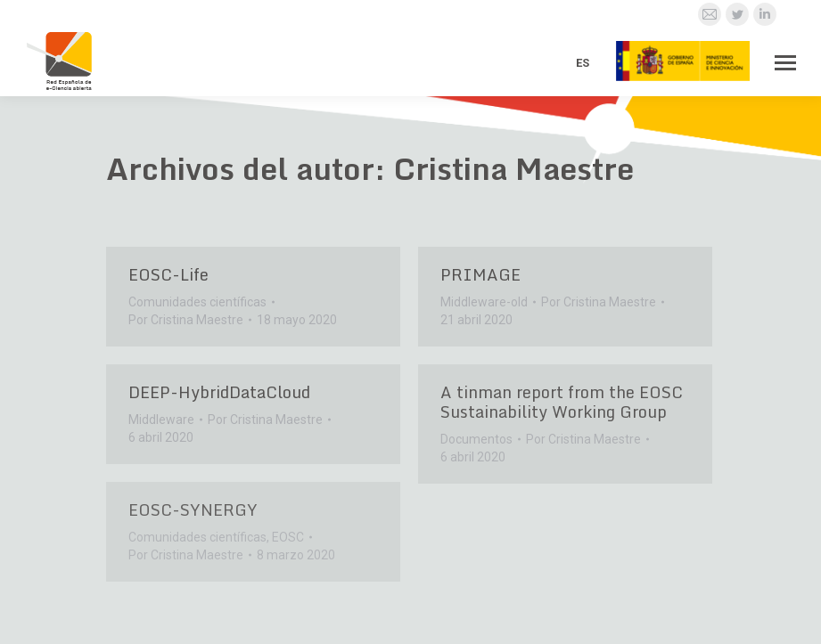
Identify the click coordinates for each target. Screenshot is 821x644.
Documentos (476, 439)
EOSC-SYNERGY (193, 509)
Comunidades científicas (197, 302)
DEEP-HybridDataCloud (219, 392)
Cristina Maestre (513, 168)
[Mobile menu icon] (785, 63)
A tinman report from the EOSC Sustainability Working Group (562, 402)
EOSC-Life (168, 274)
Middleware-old (484, 302)
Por (186, 320)
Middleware (161, 420)
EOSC (288, 537)
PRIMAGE (480, 274)
